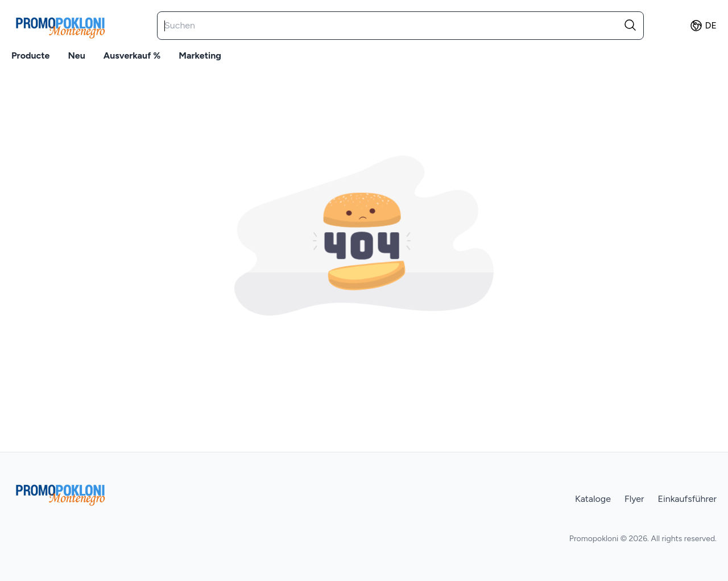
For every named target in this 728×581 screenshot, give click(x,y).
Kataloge (593, 499)
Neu (76, 55)
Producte (30, 55)
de (703, 26)
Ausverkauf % (132, 55)
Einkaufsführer (687, 499)
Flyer (634, 499)
